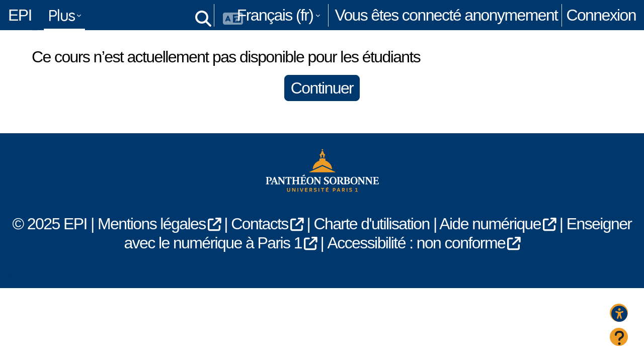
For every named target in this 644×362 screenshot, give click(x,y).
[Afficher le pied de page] (619, 337)
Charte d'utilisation (371, 243)
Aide (15, 290)
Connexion (601, 15)
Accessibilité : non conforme (417, 262)
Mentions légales (152, 243)
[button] (201, 15)
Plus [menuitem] (61, 15)
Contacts (259, 243)
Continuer (322, 108)
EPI (20, 15)
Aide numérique (490, 243)
